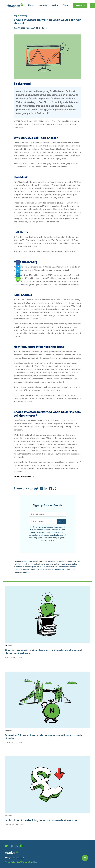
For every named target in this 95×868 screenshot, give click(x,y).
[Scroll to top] (85, 858)
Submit (62, 521)
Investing (23, 16)
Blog (15, 16)
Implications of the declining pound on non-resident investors (41, 820)
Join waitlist (80, 5)
